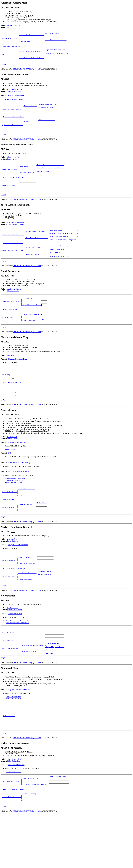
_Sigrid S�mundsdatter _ (32, 325)
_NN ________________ (10, 58)
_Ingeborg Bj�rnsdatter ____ (56, 56)
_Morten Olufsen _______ (55, 693)
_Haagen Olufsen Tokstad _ (59, 826)
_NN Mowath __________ (26, 518)
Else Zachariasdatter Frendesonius (17, 662)
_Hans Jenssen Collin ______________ (63, 263)
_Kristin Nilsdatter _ (47, 112)
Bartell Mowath (12, 465)
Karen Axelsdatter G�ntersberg (19, 491)
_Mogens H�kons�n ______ (56, 685)
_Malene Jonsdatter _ (45, 612)
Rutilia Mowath (11, 478)
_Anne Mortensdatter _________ (33, 695)
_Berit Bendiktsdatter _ (27, 599)
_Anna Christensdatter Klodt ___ (31, 62)
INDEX (3, 68)
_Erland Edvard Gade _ (10, 180)
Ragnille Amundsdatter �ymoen (19, 733)
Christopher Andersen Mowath (16, 509)
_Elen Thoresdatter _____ (11, 340)
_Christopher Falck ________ (56, 34)
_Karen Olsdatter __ (9, 614)
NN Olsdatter (8, 682)
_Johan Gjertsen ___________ (56, 41)
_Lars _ (44, 341)
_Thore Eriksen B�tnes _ (32, 336)
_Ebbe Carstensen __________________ (63, 245)
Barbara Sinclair (13, 467)
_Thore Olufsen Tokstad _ (11, 831)
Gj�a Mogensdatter (14, 95)
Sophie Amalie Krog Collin (16, 239)
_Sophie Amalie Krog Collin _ (13, 269)
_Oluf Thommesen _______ (11, 672)
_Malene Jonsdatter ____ (27, 618)
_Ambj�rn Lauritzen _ (10, 39)
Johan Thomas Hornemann (16, 237)
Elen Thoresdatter (13, 309)
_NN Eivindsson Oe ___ (47, 109)
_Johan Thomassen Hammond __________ (63, 252)
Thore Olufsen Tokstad (14, 808)
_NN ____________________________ (35, 854)
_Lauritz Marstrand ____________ (31, 35)
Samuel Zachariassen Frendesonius (18, 660)
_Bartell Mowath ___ (9, 521)
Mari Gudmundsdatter (13, 740)
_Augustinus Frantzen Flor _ (56, 52)
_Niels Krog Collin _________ (36, 265)
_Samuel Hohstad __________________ (50, 182)
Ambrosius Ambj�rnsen (12, 48)
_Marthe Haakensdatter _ (11, 691)
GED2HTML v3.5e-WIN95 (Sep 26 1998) (27, 73)
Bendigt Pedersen (12, 573)
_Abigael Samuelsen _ (28, 183)
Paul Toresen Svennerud (16, 814)
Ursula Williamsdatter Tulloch (18, 471)
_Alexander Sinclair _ (26, 536)
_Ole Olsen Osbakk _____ (27, 610)
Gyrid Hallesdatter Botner (14, 124)
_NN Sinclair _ (41, 534)
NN (8, 27)
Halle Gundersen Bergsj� (15, 103)
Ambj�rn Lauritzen (13, 25)
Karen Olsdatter (12, 575)
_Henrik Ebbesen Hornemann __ (36, 247)
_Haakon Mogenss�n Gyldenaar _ (33, 687)
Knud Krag (10, 378)
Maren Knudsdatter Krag (13, 408)
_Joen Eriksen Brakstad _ (11, 321)
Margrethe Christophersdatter (18, 578)
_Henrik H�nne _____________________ (63, 271)
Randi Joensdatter (10, 330)
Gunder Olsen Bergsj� (16, 100)
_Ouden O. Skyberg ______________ (35, 846)
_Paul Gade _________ (28, 176)
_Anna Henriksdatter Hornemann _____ (63, 248)
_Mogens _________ (30, 129)
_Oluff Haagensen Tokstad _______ (35, 828)
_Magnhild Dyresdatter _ (55, 689)
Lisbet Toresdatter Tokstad (14, 841)
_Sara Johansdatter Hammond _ (36, 254)
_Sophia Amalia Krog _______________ (63, 267)
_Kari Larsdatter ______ (31, 343)
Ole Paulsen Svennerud (14, 821)
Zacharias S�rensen (15, 653)
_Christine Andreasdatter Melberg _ (50, 178)
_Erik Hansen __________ (31, 317)
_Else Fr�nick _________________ (32, 43)
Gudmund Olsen (9, 762)
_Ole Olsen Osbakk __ (45, 608)
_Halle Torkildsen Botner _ (12, 114)
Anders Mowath (9, 531)
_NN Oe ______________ (47, 127)
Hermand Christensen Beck (17, 382)
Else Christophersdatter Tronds (19, 500)
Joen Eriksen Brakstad (14, 307)
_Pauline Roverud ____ (10, 198)
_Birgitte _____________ (55, 697)
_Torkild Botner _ (30, 111)
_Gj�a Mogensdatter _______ (13, 133)
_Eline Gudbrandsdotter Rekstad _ (35, 835)
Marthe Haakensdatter (15, 649)
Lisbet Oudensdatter (14, 810)
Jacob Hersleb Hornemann (13, 260)
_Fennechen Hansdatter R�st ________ (63, 275)
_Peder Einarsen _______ (27, 592)
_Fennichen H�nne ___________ (37, 273)
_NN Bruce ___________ (26, 525)
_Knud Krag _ (7, 399)
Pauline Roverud (13, 168)
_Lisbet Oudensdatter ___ (11, 850)
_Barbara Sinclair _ (9, 540)
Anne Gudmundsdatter (13, 742)
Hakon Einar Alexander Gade (14, 189)
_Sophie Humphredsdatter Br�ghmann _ (63, 256)
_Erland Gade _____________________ (50, 174)
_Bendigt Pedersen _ (9, 595)
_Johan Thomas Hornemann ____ (13, 250)
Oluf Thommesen (12, 647)
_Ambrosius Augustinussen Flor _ (31, 54)
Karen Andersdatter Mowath (15, 507)
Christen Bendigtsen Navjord (15, 605)
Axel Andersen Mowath (14, 511)
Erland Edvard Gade (13, 166)
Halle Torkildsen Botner (15, 93)
